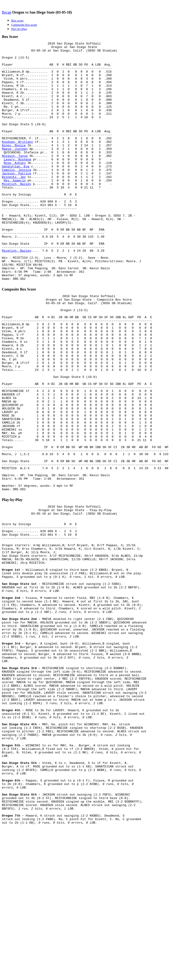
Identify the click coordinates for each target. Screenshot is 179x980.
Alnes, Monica (14, 166)
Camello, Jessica (17, 196)
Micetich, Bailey (17, 213)
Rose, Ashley (15, 187)
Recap (7, 12)
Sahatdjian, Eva (16, 192)
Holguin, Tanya (15, 179)
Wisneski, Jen (14, 204)
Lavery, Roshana (17, 183)
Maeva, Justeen (15, 170)
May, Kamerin (15, 208)
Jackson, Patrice (17, 200)
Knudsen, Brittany (17, 162)
